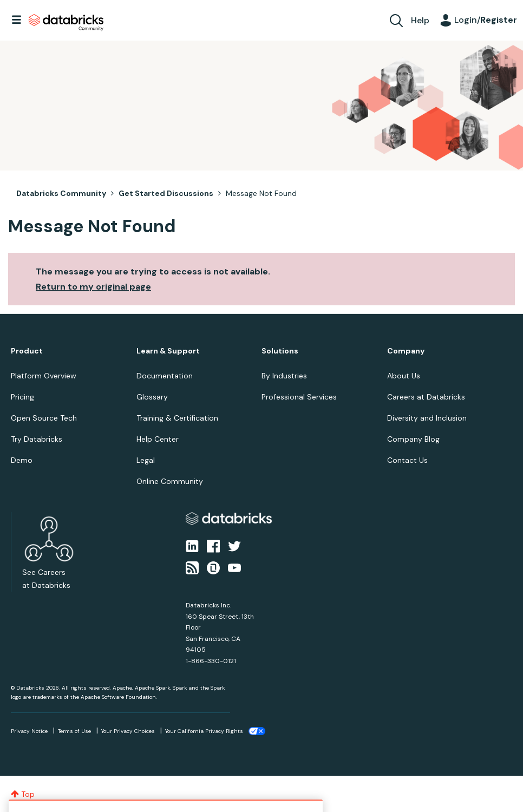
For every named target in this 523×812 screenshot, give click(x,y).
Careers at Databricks (426, 397)
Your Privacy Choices (128, 731)
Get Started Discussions (166, 193)
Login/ (486, 20)
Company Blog (413, 439)
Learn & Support (168, 351)
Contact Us (407, 460)
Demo (22, 460)
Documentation (165, 376)
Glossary (152, 397)
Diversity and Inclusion (427, 418)
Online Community (170, 481)
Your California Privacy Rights (204, 731)
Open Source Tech (44, 418)
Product (27, 351)
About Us (404, 376)
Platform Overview (44, 376)
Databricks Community (66, 23)
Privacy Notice (29, 731)
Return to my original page (93, 287)
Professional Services (299, 397)
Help (420, 20)
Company (406, 351)
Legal (146, 460)
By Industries (284, 376)
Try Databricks (37, 439)
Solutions (280, 351)
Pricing (22, 397)
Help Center (158, 439)
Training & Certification (177, 418)
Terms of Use (74, 731)
